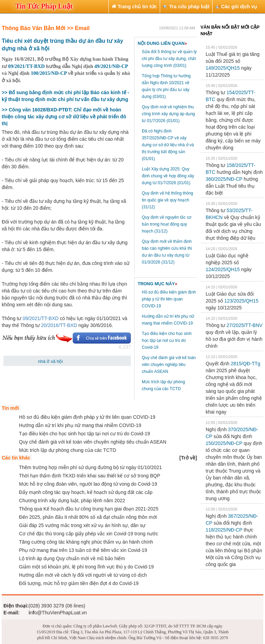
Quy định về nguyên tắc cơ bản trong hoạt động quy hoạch (166, 224)
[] (188, 458)
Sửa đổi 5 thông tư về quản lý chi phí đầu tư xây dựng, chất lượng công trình (169, 59)
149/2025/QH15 (223, 68)
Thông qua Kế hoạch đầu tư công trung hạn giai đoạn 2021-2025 (89, 509)
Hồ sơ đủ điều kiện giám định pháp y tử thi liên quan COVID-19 (169, 299)
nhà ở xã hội (50, 361)
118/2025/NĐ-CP (224, 530)
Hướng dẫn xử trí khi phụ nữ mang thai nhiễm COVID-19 (80, 425)
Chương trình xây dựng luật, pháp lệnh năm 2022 (72, 501)
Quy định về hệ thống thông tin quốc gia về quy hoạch (168, 200)
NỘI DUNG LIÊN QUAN (162, 43)
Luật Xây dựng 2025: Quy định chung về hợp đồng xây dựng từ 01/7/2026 (168, 176)
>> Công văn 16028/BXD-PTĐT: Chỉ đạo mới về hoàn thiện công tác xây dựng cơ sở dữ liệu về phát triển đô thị (64, 117)
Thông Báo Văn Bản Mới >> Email (46, 28)
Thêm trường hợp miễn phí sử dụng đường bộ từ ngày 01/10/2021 (90, 467)
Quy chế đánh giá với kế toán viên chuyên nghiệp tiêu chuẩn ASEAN (169, 365)
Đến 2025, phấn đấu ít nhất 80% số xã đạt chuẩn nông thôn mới (88, 517)
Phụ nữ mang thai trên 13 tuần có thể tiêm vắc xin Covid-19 (83, 550)
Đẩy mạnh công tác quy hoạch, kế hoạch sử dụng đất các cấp (86, 492)
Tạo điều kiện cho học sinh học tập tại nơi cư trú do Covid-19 (167, 340)
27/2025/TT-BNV (244, 325)
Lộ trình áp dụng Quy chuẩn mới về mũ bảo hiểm (72, 558)
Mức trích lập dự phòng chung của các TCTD (67, 450)
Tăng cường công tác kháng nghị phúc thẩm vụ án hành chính (86, 542)
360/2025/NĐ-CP (224, 179)
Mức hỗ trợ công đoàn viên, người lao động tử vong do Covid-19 (88, 484)
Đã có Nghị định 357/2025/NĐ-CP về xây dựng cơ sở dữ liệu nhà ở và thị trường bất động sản (168, 145)
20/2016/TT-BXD (59, 325)
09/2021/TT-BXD (27, 66)
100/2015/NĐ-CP (49, 73)
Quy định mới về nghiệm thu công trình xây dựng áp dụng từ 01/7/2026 (168, 114)
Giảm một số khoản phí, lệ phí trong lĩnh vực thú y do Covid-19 (86, 567)
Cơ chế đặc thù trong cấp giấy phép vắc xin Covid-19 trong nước (89, 534)
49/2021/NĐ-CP (111, 66)
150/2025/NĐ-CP (224, 443)
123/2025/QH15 (241, 301)
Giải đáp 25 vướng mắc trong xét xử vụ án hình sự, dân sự (82, 525)
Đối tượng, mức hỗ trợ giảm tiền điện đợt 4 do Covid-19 (79, 583)
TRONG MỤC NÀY (158, 284)
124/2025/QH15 (223, 269)
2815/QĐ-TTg (246, 364)
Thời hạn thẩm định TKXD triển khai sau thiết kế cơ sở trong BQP (90, 476)
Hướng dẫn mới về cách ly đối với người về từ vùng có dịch (83, 575)
